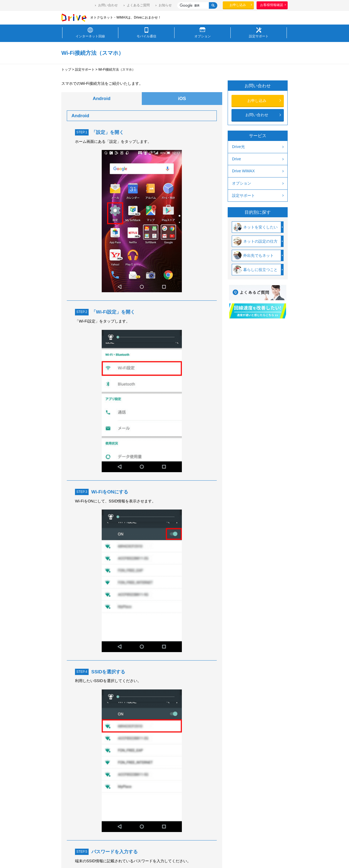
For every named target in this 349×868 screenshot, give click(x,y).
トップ (66, 70)
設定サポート (85, 70)
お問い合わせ (108, 5)
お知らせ (165, 5)
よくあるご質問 (138, 5)
